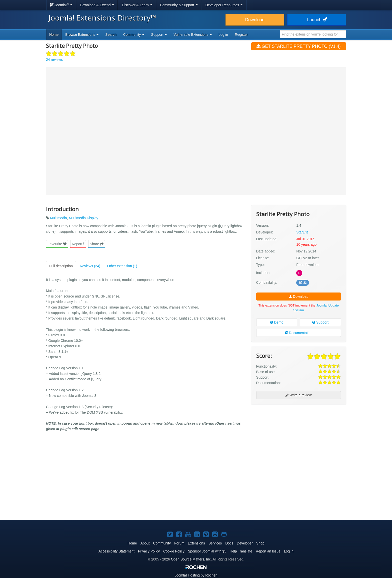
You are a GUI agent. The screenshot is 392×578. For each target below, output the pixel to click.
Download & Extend (97, 5)
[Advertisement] (299, 440)
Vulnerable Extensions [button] (193, 35)
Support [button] (159, 35)
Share (97, 244)
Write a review (298, 395)
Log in (223, 35)
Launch (316, 20)
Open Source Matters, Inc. (191, 559)
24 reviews (54, 60)
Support (320, 322)
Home (54, 35)
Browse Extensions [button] (82, 35)
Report (78, 244)
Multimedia (58, 218)
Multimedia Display (83, 218)
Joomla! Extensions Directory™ (102, 18)
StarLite (302, 232)
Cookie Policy (174, 551)
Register (241, 35)
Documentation (299, 333)
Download (255, 20)
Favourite (57, 244)
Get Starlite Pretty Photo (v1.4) (299, 46)
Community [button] (134, 35)
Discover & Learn (137, 5)
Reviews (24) (90, 266)
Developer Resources (224, 5)
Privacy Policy (149, 551)
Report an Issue (268, 551)
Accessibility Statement (116, 551)
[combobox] (313, 34)
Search (111, 35)
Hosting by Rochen (196, 575)
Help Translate (241, 551)
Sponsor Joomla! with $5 (207, 551)
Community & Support (179, 5)
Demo (277, 322)
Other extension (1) (122, 266)
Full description (61, 266)
